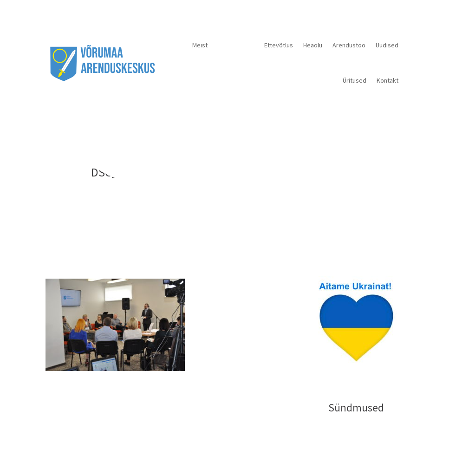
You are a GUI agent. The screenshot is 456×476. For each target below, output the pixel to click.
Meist (200, 45)
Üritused (355, 80)
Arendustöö (349, 45)
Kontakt (388, 80)
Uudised (387, 45)
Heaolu (313, 45)
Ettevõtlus (279, 45)
